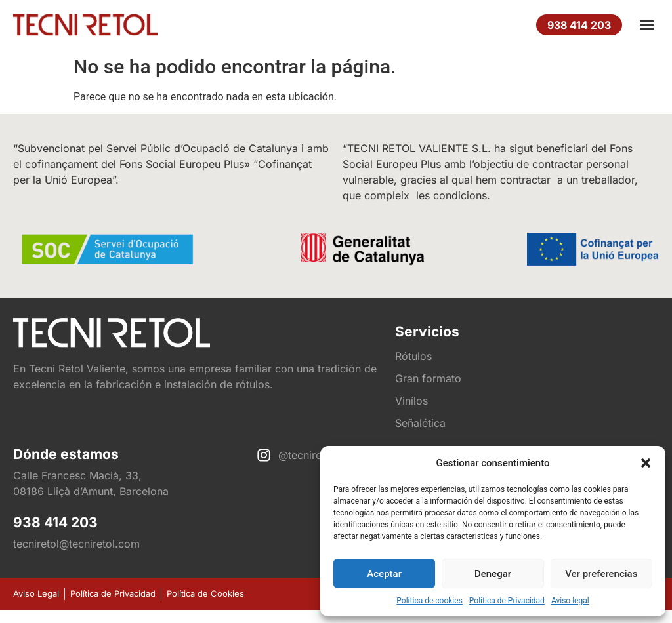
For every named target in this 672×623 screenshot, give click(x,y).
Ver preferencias (601, 574)
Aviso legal (570, 601)
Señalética (420, 423)
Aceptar (384, 574)
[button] (646, 463)
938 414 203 (55, 522)
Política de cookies (430, 601)
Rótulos (413, 356)
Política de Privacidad (507, 601)
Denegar (493, 574)
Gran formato (428, 378)
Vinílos (411, 401)
